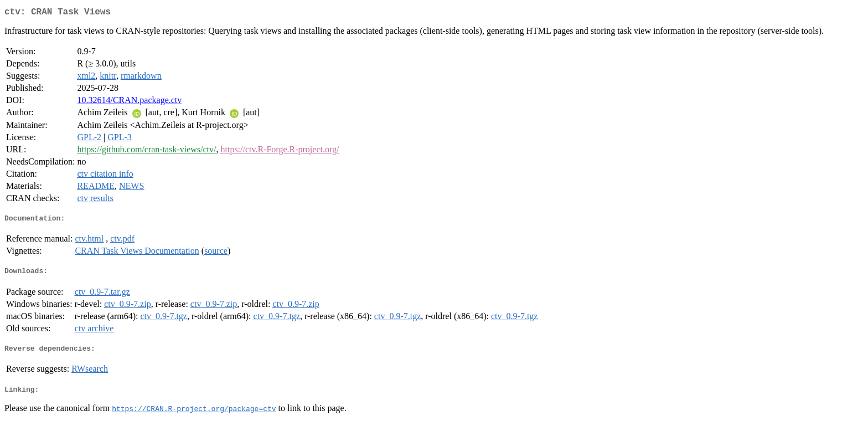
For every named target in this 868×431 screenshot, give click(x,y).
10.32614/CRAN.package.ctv (129, 102)
